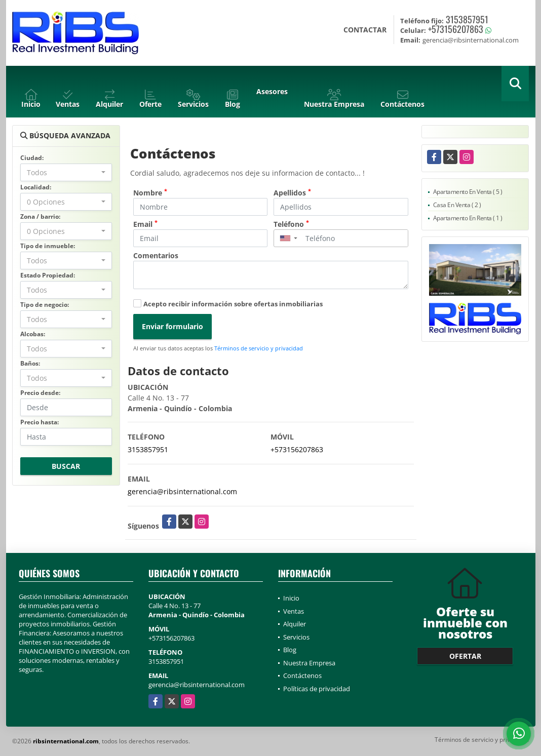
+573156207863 (456, 29)
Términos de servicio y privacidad (259, 348)
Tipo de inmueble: (48, 246)
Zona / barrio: (40, 216)
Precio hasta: (40, 422)
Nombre (150, 192)
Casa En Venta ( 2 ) (457, 205)
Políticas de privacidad (317, 689)
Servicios (296, 637)
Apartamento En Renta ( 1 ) (468, 218)
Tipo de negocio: (45, 305)
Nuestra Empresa (309, 663)
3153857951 (467, 19)
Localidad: (36, 187)
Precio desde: (40, 393)
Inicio (291, 598)
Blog (290, 650)
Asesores (272, 91)
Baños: (30, 363)
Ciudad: (32, 158)
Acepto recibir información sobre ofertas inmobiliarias (233, 304)
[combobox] (66, 172)
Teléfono (291, 224)
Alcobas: (33, 334)
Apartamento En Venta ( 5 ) (468, 192)
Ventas (294, 611)
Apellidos (292, 192)
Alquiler (295, 624)
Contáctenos (302, 675)
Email (145, 224)
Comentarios (156, 255)
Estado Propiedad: (48, 275)
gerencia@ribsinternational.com (182, 491)
